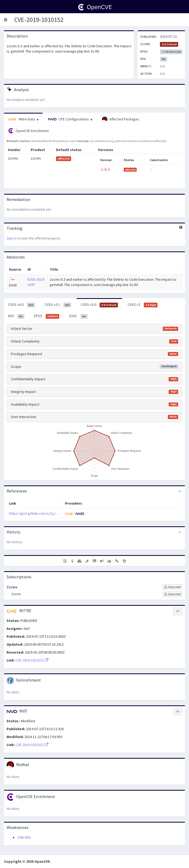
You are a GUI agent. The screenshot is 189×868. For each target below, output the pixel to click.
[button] (6, 20)
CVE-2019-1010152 (39, 20)
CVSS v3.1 (58, 305)
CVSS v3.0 (99, 305)
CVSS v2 (143, 305)
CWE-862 (24, 837)
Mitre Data (23, 119)
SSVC (78, 316)
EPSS (47, 316)
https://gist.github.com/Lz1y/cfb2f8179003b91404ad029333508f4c (61, 513)
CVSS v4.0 (22, 305)
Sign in (11, 238)
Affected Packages (121, 119)
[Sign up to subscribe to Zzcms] (172, 587)
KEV (16, 316)
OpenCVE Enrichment (28, 131)
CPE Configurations (70, 119)
